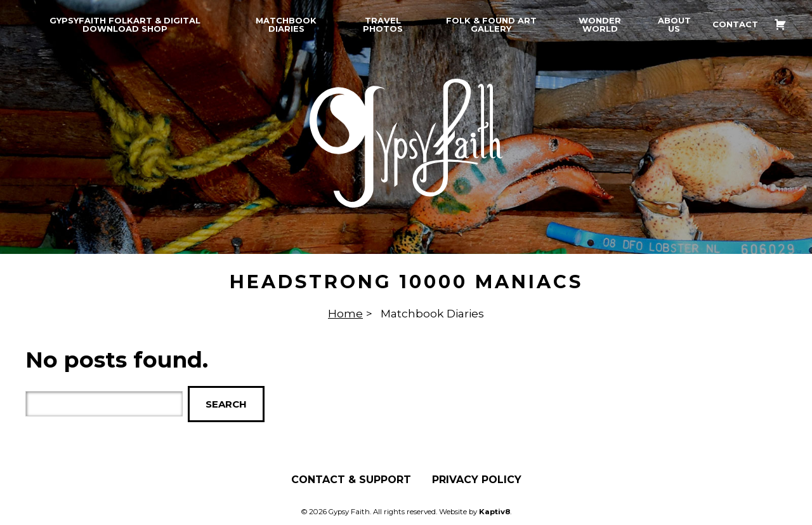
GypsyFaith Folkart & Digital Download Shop (125, 25)
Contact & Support (351, 480)
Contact (735, 24)
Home (345, 313)
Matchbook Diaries (286, 25)
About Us (674, 25)
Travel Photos (383, 25)
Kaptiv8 (494, 512)
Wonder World (600, 25)
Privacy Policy (477, 480)
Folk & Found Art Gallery (491, 25)
